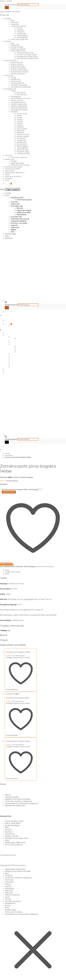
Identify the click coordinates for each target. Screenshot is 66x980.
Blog (7, 236)
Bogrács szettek (17, 64)
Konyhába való (10, 89)
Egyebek (14, 112)
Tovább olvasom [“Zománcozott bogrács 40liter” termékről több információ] (13, 658)
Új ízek (7, 174)
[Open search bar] (6, 303)
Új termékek (10, 171)
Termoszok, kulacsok (19, 157)
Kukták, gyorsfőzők (18, 49)
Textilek (14, 161)
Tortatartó (20, 32)
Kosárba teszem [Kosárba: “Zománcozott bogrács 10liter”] (13, 747)
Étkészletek (21, 93)
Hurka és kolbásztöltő (19, 108)
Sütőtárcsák (15, 79)
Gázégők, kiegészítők (19, 85)
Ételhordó (20, 131)
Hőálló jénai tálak (24, 212)
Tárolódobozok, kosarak (20, 165)
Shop (7, 180)
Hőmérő (20, 121)
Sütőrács (20, 125)
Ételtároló (20, 133)
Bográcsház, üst (17, 62)
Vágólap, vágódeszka (19, 106)
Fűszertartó (21, 138)
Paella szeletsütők (18, 83)
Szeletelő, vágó (23, 150)
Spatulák (20, 30)
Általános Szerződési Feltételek (18, 799)
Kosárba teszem (9, 492)
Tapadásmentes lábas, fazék (27, 58)
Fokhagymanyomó (18, 102)
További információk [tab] (13, 572)
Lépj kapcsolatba (12, 797)
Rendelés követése (13, 901)
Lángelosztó (21, 140)
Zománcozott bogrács (19, 70)
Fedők (19, 115)
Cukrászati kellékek (18, 26)
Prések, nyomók (17, 100)
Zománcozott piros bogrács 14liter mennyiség (19, 489)
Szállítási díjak (10, 234)
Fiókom (8, 795)
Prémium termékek (12, 169)
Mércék (20, 28)
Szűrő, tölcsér (22, 114)
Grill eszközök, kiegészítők (21, 87)
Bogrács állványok (18, 66)
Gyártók (8, 886)
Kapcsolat (9, 238)
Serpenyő (14, 22)
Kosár (7, 897)
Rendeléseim (10, 903)
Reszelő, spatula (23, 136)
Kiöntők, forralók (17, 47)
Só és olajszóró (22, 148)
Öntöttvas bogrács (18, 74)
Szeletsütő (15, 24)
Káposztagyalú (22, 146)
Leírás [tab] (7, 570)
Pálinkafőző (15, 45)
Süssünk (8, 18)
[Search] (7, 7)
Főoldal (8, 193)
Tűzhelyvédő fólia (23, 154)
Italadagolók (21, 142)
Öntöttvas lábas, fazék (25, 53)
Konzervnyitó (22, 144)
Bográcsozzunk (11, 60)
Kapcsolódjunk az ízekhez (10, 12)
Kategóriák (5, 15)
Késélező (20, 127)
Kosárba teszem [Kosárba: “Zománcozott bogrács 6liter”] (13, 703)
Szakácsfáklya (22, 36)
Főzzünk (8, 41)
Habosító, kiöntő (23, 134)
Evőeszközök (22, 95)
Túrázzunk (9, 155)
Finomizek (9, 880)
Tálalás (13, 91)
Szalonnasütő (16, 81)
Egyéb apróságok (18, 163)
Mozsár (19, 117)
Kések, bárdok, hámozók (20, 98)
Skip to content (6, 1)
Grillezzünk (9, 76)
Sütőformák (21, 34)
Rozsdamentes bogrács (20, 72)
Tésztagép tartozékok (19, 110)
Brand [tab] (7, 574)
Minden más (9, 159)
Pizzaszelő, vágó (23, 152)
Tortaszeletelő (22, 37)
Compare (8, 178)
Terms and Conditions (13, 176)
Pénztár (8, 899)
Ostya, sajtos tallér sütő (19, 39)
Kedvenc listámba (12, 895)
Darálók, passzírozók (19, 104)
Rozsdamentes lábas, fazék (27, 56)
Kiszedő (20, 123)
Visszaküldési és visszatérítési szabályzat (21, 803)
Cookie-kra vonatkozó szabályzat (18, 801)
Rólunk (8, 906)
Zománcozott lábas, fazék (27, 55)
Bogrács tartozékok (18, 68)
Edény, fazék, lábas (18, 51)
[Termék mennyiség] (40, 489)
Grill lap (13, 77)
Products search (11, 5)
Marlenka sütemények (13, 167)
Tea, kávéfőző (22, 129)
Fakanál (20, 119)
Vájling (13, 230)
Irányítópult (9, 888)
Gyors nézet (25, 658)
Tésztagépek (16, 96)
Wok (12, 43)
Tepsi (13, 20)
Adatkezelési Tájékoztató (15, 173)
